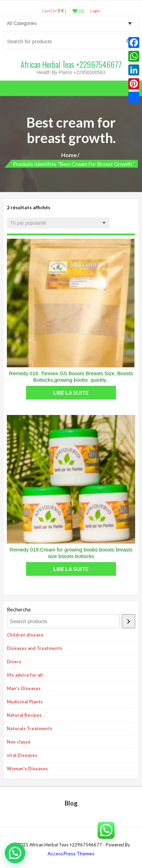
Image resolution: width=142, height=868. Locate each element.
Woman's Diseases (27, 769)
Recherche (19, 609)
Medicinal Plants (25, 702)
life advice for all (25, 675)
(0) (78, 11)
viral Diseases (22, 755)
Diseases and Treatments (35, 648)
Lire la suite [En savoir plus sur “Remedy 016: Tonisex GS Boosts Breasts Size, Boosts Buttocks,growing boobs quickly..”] (71, 393)
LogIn (95, 11)
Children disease (25, 635)
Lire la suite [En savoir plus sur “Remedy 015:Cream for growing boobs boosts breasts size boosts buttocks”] (71, 569)
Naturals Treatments (30, 728)
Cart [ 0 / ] (54, 11)
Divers (14, 662)
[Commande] (58, 223)
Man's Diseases (24, 688)
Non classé (19, 742)
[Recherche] (128, 621)
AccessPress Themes (71, 853)
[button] (15, 853)
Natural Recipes (24, 715)
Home (69, 155)
